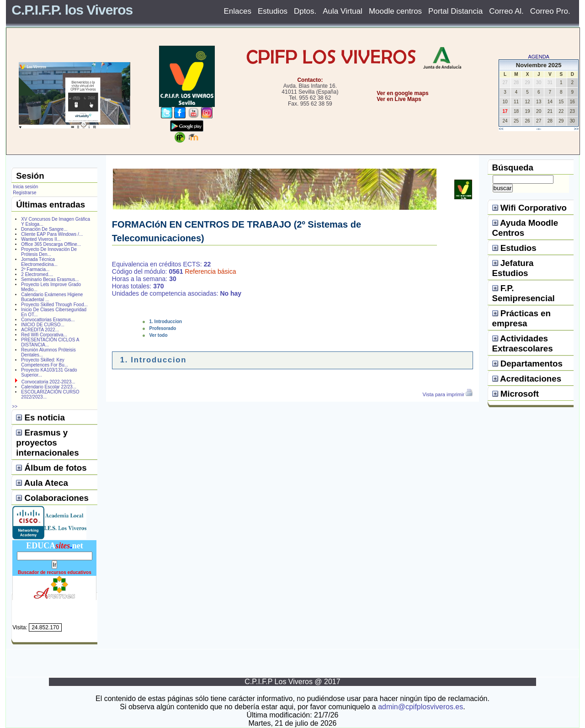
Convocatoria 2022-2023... (48, 382)
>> (577, 129)
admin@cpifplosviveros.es (420, 707)
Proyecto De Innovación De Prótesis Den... (49, 252)
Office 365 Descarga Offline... (51, 244)
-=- (539, 129)
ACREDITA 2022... (40, 330)
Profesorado (163, 328)
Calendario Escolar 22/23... (49, 387)
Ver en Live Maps (399, 99)
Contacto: (310, 80)
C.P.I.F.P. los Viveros (72, 10)
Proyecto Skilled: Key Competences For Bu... (45, 362)
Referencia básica (210, 271)
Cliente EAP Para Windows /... (52, 234)
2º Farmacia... (35, 269)
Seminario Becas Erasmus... (50, 279)
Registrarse (24, 193)
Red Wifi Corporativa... (44, 335)
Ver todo (159, 335)
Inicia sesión (25, 187)
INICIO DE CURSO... (43, 325)
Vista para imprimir (448, 394)
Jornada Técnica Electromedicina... (39, 262)
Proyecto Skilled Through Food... (54, 305)
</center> (371, 133)
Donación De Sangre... (44, 229)
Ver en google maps (402, 93)
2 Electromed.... (37, 274)
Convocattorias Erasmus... (48, 320)
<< (501, 129)
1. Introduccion (166, 321)
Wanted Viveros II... (41, 239)
